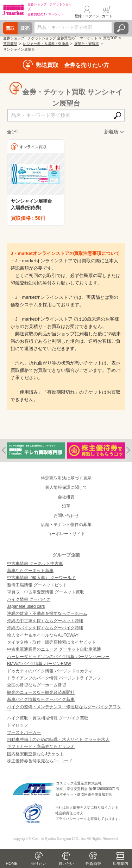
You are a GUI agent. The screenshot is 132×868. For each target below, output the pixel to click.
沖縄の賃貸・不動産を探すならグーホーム (47, 613)
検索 (121, 28)
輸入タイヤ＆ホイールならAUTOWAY (43, 635)
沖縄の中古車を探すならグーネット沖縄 (45, 621)
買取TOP (110, 38)
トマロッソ (18, 725)
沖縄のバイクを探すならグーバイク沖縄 (45, 628)
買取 (10, 28)
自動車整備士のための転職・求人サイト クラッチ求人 (58, 739)
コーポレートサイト (66, 534)
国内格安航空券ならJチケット (36, 754)
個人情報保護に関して (66, 487)
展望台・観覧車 (87, 44)
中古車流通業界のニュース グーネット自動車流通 (54, 649)
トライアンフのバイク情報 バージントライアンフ (54, 678)
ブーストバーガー (24, 732)
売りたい (39, 863)
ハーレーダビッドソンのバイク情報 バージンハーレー (58, 657)
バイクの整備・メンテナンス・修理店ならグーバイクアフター (64, 709)
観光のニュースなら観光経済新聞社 (41, 692)
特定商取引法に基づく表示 (66, 478)
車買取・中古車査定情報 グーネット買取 (46, 592)
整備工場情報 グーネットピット (37, 585)
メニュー (122, 12)
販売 (25, 28)
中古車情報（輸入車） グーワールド (41, 578)
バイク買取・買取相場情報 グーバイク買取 (48, 718)
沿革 (66, 506)
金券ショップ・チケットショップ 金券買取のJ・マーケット (50, 38)
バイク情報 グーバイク (29, 599)
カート (107, 16)
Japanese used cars (26, 606)
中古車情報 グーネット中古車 (35, 564)
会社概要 (66, 497)
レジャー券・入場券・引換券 (46, 44)
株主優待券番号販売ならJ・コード (40, 761)
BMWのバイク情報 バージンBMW (39, 664)
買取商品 (10, 44)
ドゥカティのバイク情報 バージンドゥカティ (50, 671)
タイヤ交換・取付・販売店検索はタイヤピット (51, 642)
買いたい (66, 863)
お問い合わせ (66, 515)
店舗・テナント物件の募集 (66, 525)
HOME (12, 863)
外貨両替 (93, 863)
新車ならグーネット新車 (30, 571)
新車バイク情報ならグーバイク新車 (41, 699)
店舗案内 (120, 863)
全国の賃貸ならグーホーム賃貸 (37, 685)
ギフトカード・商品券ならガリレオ (41, 747)
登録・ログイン (87, 16)
